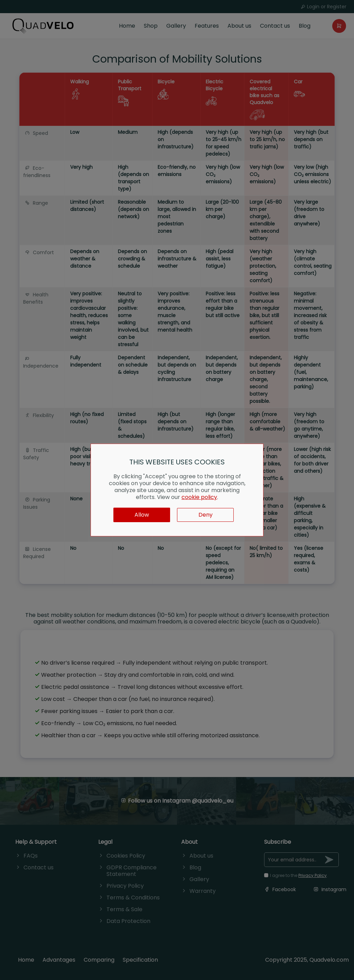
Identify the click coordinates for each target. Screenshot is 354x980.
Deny (206, 515)
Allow (142, 515)
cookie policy (199, 497)
